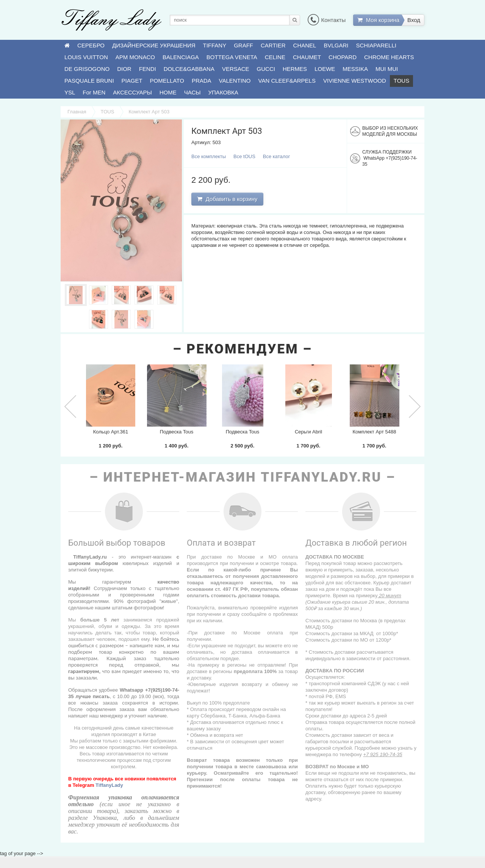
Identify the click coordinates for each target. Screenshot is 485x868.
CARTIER (273, 45)
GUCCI (266, 69)
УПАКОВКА (223, 92)
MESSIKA (355, 69)
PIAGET (132, 81)
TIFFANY (215, 45)
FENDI (148, 69)
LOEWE (325, 69)
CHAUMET (307, 57)
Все (209, 156)
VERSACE (236, 69)
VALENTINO (235, 81)
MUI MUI (387, 69)
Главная (77, 112)
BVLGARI (336, 45)
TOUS (401, 81)
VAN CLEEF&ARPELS (287, 81)
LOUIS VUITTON (86, 57)
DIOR (124, 69)
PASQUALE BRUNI (89, 81)
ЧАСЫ (192, 92)
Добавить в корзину (227, 199)
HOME (168, 92)
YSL (70, 92)
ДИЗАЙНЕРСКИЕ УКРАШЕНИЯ (154, 45)
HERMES (295, 69)
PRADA (202, 81)
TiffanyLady (109, 785)
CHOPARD (343, 57)
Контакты (327, 20)
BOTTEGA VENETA (232, 57)
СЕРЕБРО (91, 45)
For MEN (94, 92)
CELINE (275, 57)
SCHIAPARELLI (376, 45)
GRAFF (243, 45)
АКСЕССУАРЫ (132, 92)
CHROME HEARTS (389, 57)
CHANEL (305, 45)
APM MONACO (135, 57)
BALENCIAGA (181, 57)
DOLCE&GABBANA (189, 69)
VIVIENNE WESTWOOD (355, 81)
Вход (414, 20)
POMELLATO (167, 81)
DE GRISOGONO (87, 69)
